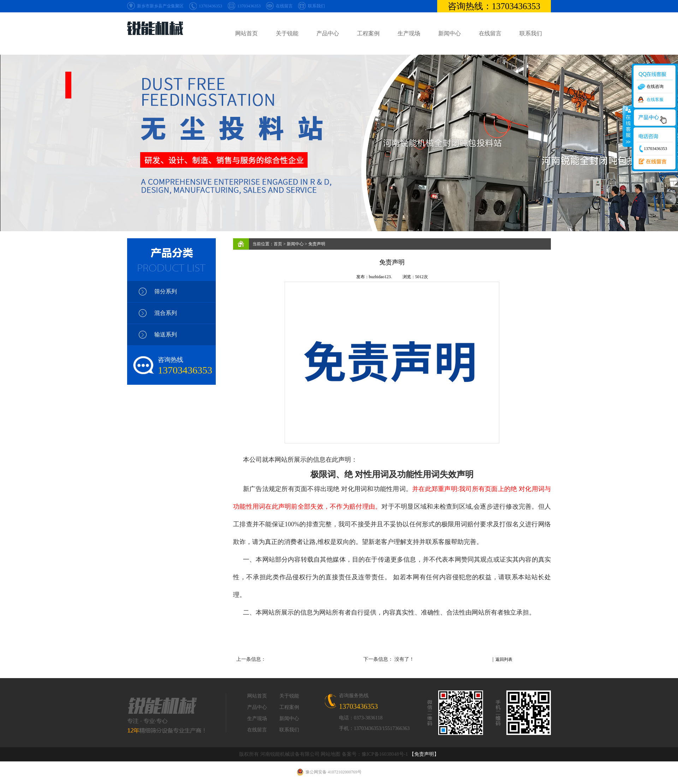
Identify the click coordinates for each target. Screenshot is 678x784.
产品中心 (328, 33)
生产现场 (409, 33)
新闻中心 (450, 33)
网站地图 (331, 754)
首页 (278, 244)
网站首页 (246, 33)
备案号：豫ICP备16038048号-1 (375, 754)
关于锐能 (287, 33)
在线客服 (655, 100)
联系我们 (316, 6)
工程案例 (368, 33)
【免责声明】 (424, 754)
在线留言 (284, 6)
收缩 (628, 126)
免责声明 (317, 244)
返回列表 (504, 659)
